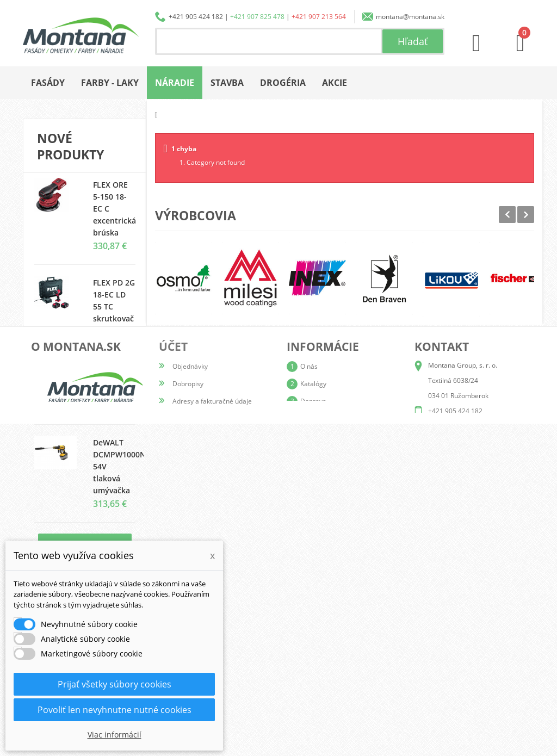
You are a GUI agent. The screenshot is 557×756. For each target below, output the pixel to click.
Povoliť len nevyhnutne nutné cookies (115, 710)
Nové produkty (70, 146)
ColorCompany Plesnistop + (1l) (121, 386)
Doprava (313, 655)
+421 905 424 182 (196, 17)
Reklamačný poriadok (333, 690)
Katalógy (313, 638)
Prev (507, 215)
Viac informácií (115, 735)
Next (526, 215)
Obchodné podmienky (333, 673)
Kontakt (312, 707)
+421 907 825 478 (257, 17)
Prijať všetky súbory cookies (115, 684)
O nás (309, 620)
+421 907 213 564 (319, 17)
